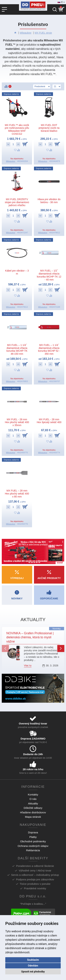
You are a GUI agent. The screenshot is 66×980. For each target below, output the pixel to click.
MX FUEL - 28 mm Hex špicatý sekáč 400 (49, 421)
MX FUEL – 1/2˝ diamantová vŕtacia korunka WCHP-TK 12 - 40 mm (49, 275)
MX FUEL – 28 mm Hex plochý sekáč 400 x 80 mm (17, 494)
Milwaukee (26, 33)
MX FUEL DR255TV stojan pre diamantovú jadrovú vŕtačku (17, 202)
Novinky (56, 629)
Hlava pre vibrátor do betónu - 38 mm (49, 201)
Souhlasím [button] (33, 960)
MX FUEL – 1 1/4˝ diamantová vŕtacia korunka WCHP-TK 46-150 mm (17, 349)
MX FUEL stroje (43, 33)
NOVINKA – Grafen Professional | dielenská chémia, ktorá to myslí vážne (30, 637)
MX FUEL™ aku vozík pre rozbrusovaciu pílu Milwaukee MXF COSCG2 (17, 129)
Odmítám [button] (33, 966)
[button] (5, 648)
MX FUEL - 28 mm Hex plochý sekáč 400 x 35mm (17, 422)
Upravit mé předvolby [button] (33, 972)
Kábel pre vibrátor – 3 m (17, 272)
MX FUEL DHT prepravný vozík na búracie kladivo (49, 128)
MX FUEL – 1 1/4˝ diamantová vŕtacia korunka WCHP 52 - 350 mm (49, 349)
